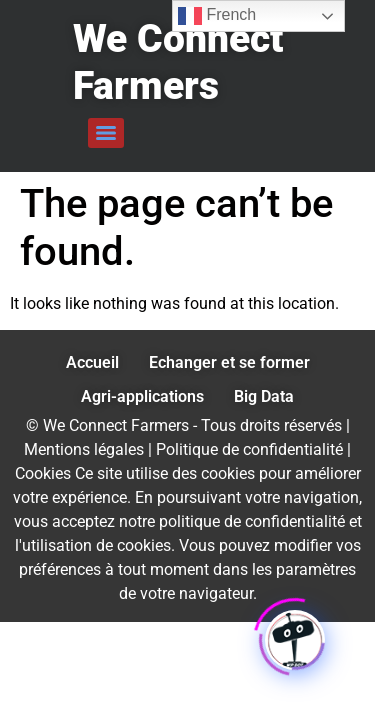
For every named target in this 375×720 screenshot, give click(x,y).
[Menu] (106, 133)
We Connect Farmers (178, 62)
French (217, 16)
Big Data (264, 396)
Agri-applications (142, 396)
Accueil (92, 362)
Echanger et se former (229, 362)
